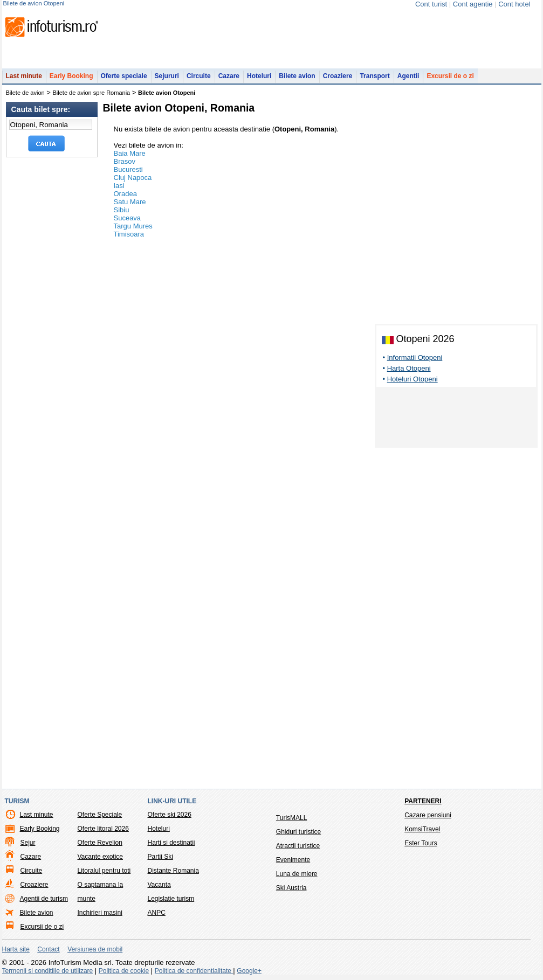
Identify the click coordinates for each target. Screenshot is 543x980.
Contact (48, 949)
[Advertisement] (456, 419)
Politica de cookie (124, 971)
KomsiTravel (422, 829)
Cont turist (431, 4)
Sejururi (167, 76)
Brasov (125, 161)
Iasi (119, 186)
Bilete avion (297, 76)
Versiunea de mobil (95, 949)
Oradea (125, 194)
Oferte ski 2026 (170, 815)
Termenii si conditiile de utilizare (48, 971)
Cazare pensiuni (428, 815)
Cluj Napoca (133, 178)
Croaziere (338, 76)
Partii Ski (160, 857)
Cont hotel (514, 4)
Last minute (24, 76)
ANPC (157, 913)
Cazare (229, 76)
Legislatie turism (171, 899)
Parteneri (423, 801)
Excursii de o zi (450, 76)
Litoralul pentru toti (104, 871)
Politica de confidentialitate (194, 971)
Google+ (249, 971)
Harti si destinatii (171, 843)
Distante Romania (173, 871)
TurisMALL (292, 818)
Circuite (199, 76)
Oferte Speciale (100, 815)
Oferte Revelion (100, 843)
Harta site (16, 949)
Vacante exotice (101, 857)
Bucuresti (128, 169)
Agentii (408, 76)
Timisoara (129, 234)
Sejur (28, 843)
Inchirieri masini (100, 913)
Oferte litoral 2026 (103, 829)
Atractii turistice (298, 846)
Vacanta (159, 885)
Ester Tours (421, 843)
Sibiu (122, 210)
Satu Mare (130, 202)
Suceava (128, 218)
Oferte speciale (124, 76)
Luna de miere (297, 874)
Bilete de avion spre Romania (92, 93)
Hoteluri (259, 76)
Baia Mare (130, 153)
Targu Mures (133, 226)
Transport (374, 76)
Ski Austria (291, 888)
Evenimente (293, 860)
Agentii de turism (44, 899)
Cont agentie (473, 4)
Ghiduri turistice (298, 832)
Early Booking (71, 76)
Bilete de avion (25, 93)
